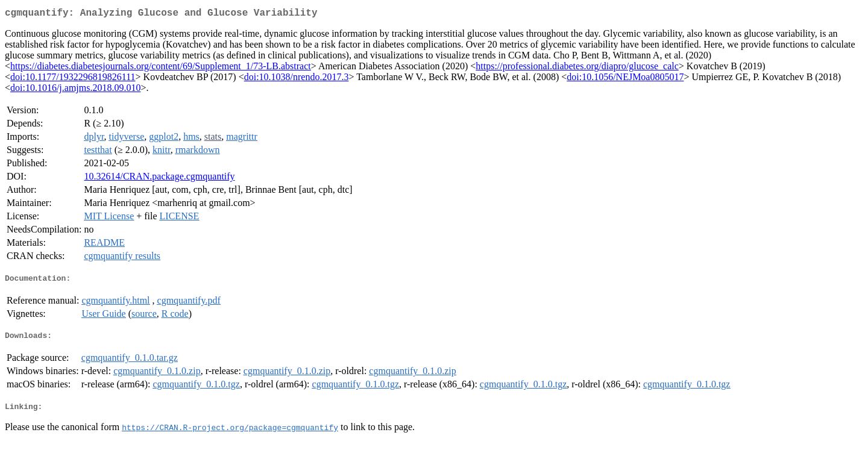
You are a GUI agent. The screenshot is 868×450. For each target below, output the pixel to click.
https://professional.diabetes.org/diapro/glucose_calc (577, 68)
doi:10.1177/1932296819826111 (73, 79)
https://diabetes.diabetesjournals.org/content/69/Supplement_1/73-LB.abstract (161, 68)
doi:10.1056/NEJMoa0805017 (625, 79)
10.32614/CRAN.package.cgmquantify (159, 179)
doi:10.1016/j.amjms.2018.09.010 (75, 90)
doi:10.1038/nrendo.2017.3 (297, 79)
